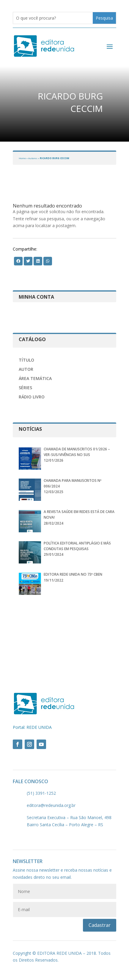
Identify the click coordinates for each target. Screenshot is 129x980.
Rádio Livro (32, 397)
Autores (33, 158)
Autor (26, 369)
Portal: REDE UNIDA (32, 727)
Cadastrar (100, 925)
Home (22, 158)
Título (26, 360)
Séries (25, 388)
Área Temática (35, 378)
